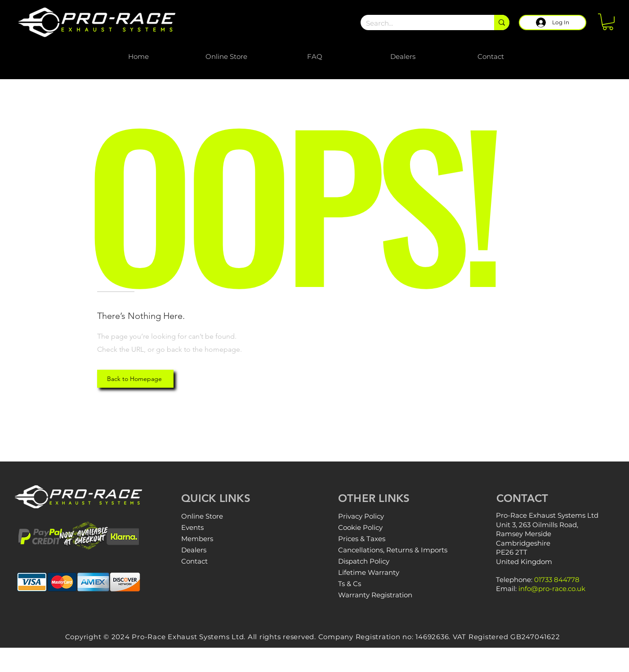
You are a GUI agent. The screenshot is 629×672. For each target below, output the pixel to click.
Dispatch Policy (364, 561)
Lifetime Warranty (369, 572)
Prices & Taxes (362, 539)
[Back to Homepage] (135, 379)
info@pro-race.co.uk (552, 589)
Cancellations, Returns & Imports (393, 550)
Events (192, 527)
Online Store (202, 516)
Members (197, 539)
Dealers (194, 550)
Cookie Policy (360, 527)
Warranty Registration (375, 595)
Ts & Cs (350, 584)
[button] (608, 22)
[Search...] (421, 23)
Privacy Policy (361, 516)
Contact (194, 561)
